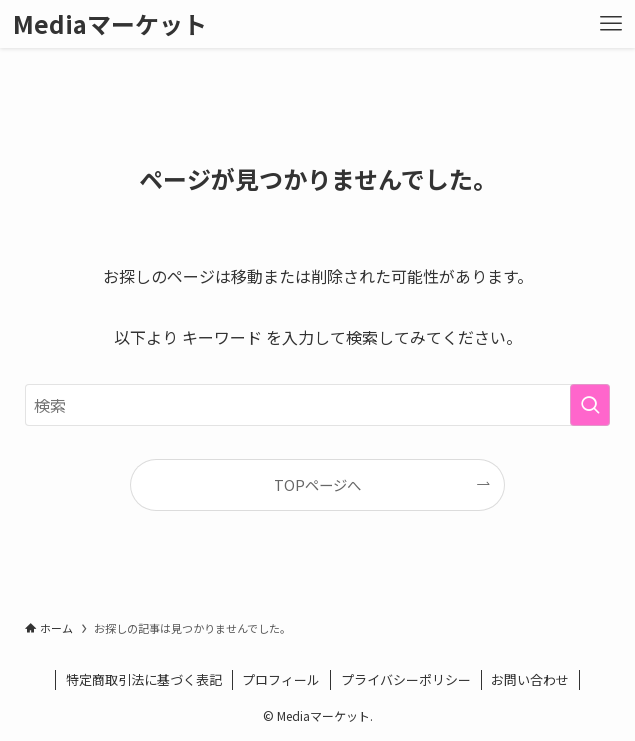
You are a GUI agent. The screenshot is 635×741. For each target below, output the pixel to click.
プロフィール (281, 679)
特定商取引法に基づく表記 (144, 679)
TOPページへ (317, 484)
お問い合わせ (530, 679)
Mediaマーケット (110, 24)
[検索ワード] (317, 405)
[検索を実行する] (590, 405)
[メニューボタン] (611, 24)
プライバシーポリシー (406, 679)
